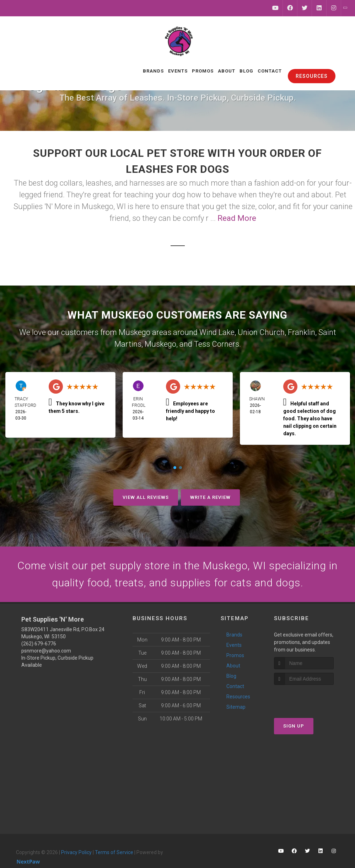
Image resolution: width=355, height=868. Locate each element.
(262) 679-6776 (39, 644)
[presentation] (312, 698)
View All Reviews (146, 497)
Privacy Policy (76, 852)
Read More (237, 218)
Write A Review (210, 497)
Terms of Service (114, 852)
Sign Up (294, 726)
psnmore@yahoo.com (46, 651)
